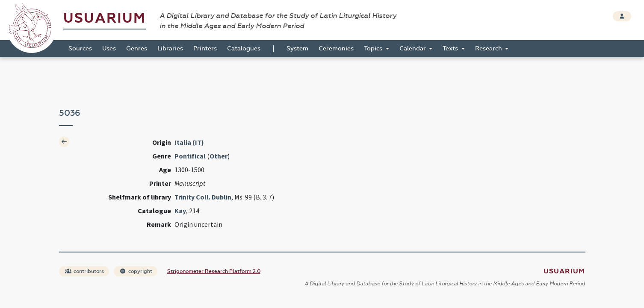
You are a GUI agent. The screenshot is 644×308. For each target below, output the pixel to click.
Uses (109, 48)
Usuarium (105, 18)
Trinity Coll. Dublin (203, 197)
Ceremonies (336, 48)
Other (219, 156)
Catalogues (244, 48)
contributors (84, 271)
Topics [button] (374, 48)
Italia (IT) (189, 142)
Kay (180, 211)
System (297, 48)
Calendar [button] (414, 48)
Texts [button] (451, 48)
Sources (80, 48)
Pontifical (190, 156)
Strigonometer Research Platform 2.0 (214, 271)
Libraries (170, 48)
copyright (136, 271)
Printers (205, 48)
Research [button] (489, 48)
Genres (137, 48)
